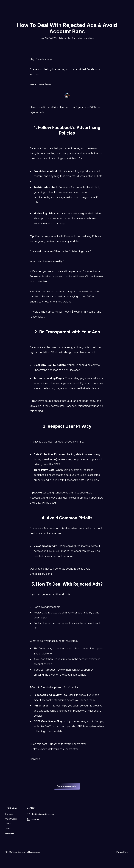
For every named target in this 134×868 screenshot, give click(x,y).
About (8, 824)
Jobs (8, 829)
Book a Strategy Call (67, 786)
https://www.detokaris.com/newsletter (55, 749)
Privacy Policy (123, 852)
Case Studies (11, 819)
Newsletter (10, 833)
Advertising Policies (90, 236)
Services (9, 814)
